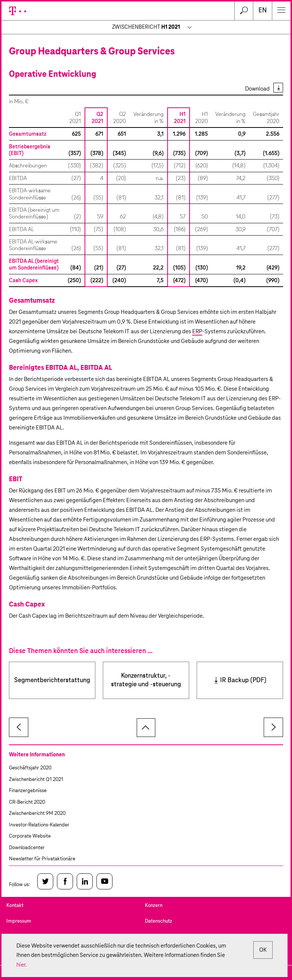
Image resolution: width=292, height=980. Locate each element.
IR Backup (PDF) (243, 680)
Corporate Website (30, 836)
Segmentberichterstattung (52, 680)
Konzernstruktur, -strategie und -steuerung (146, 680)
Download (257, 89)
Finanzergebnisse (28, 791)
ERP (197, 332)
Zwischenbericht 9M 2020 (37, 814)
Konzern (154, 906)
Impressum (19, 921)
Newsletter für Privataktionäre (42, 859)
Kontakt (15, 906)
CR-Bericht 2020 (27, 802)
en (263, 11)
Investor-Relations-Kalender (39, 825)
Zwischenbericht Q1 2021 (36, 780)
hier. (22, 965)
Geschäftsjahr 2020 (30, 768)
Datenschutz (158, 921)
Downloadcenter (27, 848)
